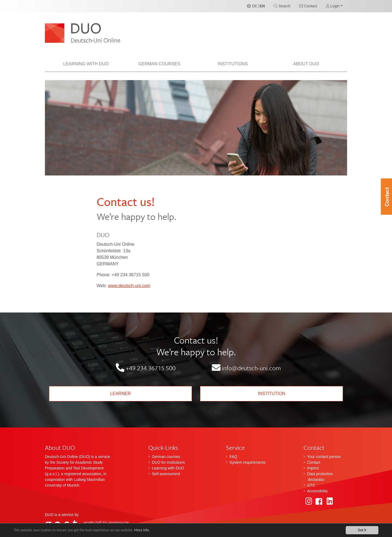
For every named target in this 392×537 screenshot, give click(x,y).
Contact (314, 462)
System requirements (247, 462)
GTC (311, 485)
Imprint (313, 468)
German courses (166, 457)
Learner (121, 394)
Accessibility (317, 491)
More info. (142, 530)
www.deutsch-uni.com (129, 286)
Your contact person (324, 457)
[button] (334, 6)
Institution (271, 394)
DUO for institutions (168, 462)
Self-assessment (166, 474)
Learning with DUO (168, 468)
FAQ (233, 457)
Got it (362, 530)
